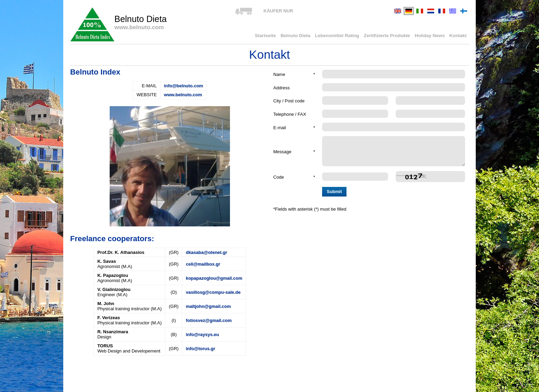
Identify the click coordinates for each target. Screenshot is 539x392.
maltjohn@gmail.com (208, 306)
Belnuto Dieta (301, 36)
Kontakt (458, 36)
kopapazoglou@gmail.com (214, 278)
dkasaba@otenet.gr (206, 252)
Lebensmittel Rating (341, 36)
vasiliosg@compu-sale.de (213, 292)
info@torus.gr (200, 349)
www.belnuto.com (183, 95)
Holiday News (431, 36)
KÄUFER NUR (278, 11)
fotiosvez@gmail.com (208, 320)
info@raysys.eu (202, 334)
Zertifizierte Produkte (390, 36)
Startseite (272, 36)
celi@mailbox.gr (203, 264)
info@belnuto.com (184, 86)
